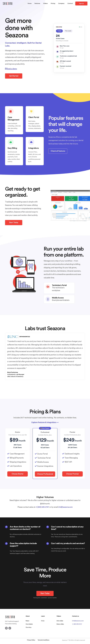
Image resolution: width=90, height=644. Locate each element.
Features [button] (37, 3)
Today (59, 31)
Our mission (29, 624)
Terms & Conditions (43, 640)
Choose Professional (45, 474)
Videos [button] (45, 3)
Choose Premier (73, 474)
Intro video (60, 621)
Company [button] (61, 3)
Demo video (60, 624)
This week (68, 31)
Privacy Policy (31, 640)
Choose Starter (18, 474)
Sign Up (81, 3)
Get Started (14, 76)
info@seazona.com (65, 507)
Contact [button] (70, 3)
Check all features (58, 151)
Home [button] (30, 3)
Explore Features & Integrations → (45, 422)
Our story (29, 627)
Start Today (14, 223)
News (27, 621)
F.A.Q (43, 621)
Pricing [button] (53, 3)
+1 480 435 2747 (77, 624)
